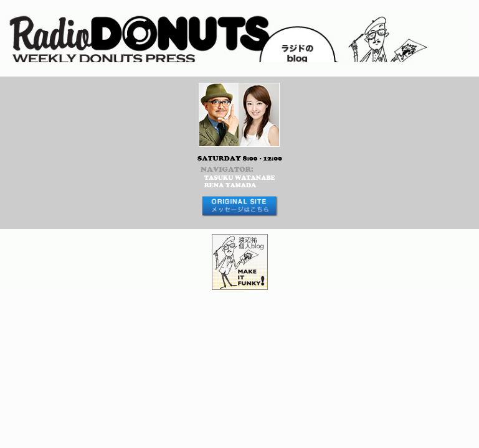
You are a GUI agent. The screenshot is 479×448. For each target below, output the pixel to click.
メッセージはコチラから (239, 206)
